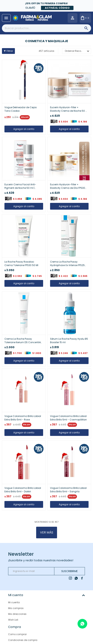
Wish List (13, 620)
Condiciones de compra (23, 638)
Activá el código (57, 8)
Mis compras (16, 608)
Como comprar (17, 633)
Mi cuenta (14, 602)
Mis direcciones (17, 614)
